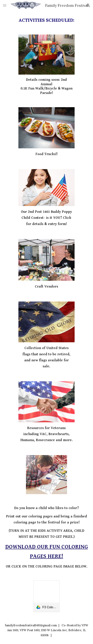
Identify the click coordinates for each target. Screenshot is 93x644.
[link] (46, 596)
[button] (5, 5)
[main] (47, 20)
